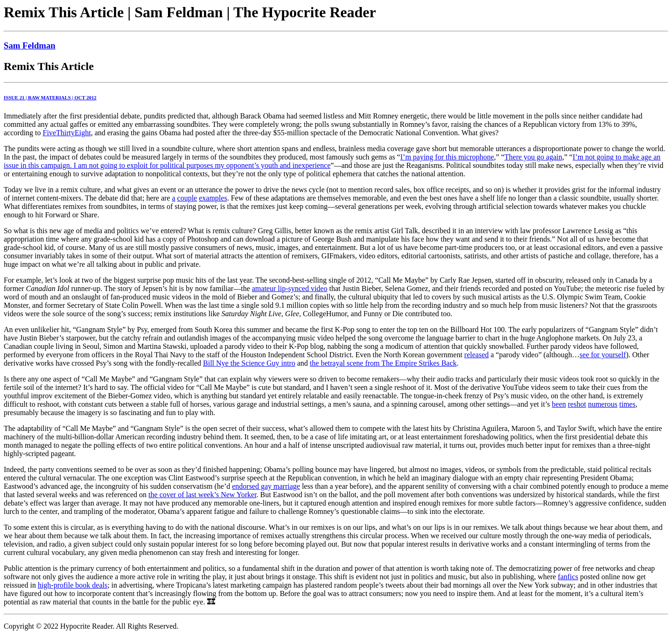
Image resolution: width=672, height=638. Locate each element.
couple (187, 198)
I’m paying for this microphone (447, 157)
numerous (603, 404)
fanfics (568, 577)
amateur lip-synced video (290, 288)
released (476, 355)
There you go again (533, 157)
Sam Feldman (30, 45)
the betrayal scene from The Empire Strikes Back (383, 363)
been (559, 404)
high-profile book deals (73, 585)
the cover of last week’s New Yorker (203, 495)
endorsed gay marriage (266, 486)
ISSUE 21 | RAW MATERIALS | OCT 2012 (50, 97)
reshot (577, 404)
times (627, 404)
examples (213, 198)
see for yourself (603, 355)
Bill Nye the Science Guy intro (249, 363)
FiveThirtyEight (67, 133)
